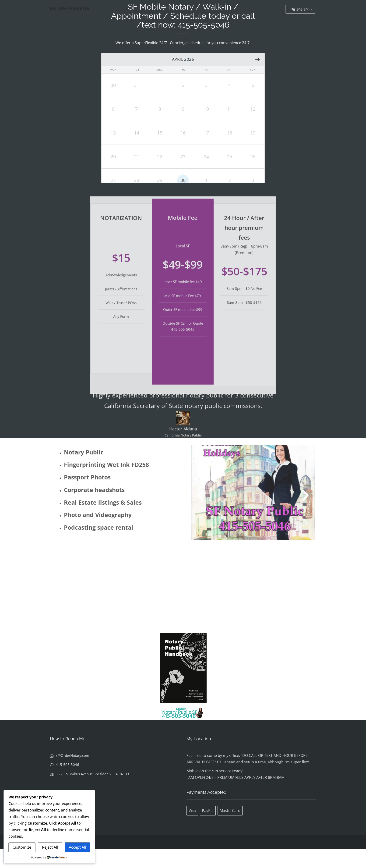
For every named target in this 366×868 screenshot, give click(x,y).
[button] (217, 514)
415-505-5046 (301, 9)
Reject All (50, 847)
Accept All (77, 847)
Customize (22, 847)
